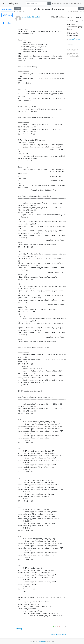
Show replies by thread (59, 634)
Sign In (69, 3)
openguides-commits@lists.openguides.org (75, 27)
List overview (7, 10)
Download (7, 23)
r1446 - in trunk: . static (76, 12)
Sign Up (78, 3)
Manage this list (58, 3)
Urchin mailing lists (10, 3)
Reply (19, 629)
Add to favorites (73, 39)
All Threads (7, 15)
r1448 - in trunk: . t (20, 12)
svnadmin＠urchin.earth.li (31, 17)
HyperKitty (41, 641)
